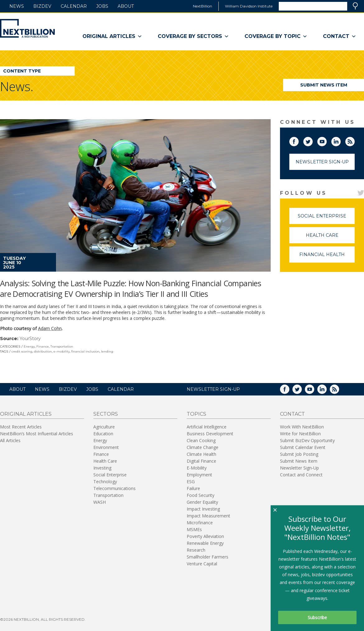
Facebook (298, 140)
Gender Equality (202, 502)
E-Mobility (197, 468)
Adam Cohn (50, 328)
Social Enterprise (326, 219)
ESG (191, 481)
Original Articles (112, 36)
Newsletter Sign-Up (322, 162)
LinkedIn (340, 140)
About (126, 6)
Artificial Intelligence (207, 427)
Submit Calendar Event (303, 447)
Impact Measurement (208, 516)
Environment (106, 447)
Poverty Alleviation (205, 536)
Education (103, 434)
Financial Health (327, 257)
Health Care (330, 238)
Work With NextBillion (302, 427)
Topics (196, 414)
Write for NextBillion (300, 434)
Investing (102, 468)
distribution (43, 351)
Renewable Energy (205, 543)
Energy (29, 346)
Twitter (312, 140)
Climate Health (201, 454)
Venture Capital (202, 564)
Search (355, 6)
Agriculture (104, 427)
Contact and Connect (301, 475)
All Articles (10, 440)
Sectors (106, 414)
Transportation (62, 346)
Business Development (210, 434)
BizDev (42, 6)
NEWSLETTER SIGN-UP (213, 389)
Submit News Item (324, 85)
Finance (43, 346)
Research (196, 550)
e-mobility (62, 351)
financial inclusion (85, 351)
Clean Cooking (201, 440)
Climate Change (203, 447)
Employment (199, 475)
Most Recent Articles (21, 427)
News (17, 6)
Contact (340, 36)
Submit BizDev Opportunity (307, 440)
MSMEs (194, 529)
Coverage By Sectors (193, 36)
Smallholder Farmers (208, 557)
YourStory (30, 339)
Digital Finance (201, 461)
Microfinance (200, 523)
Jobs (102, 6)
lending (107, 351)
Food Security (201, 495)
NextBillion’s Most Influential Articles (37, 434)
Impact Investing (203, 509)
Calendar (74, 6)
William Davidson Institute (249, 6)
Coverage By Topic (276, 36)
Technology (105, 481)
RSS (354, 140)
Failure (193, 488)
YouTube (326, 140)
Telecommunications (114, 488)
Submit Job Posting (299, 454)
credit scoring (22, 351)
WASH (100, 502)
